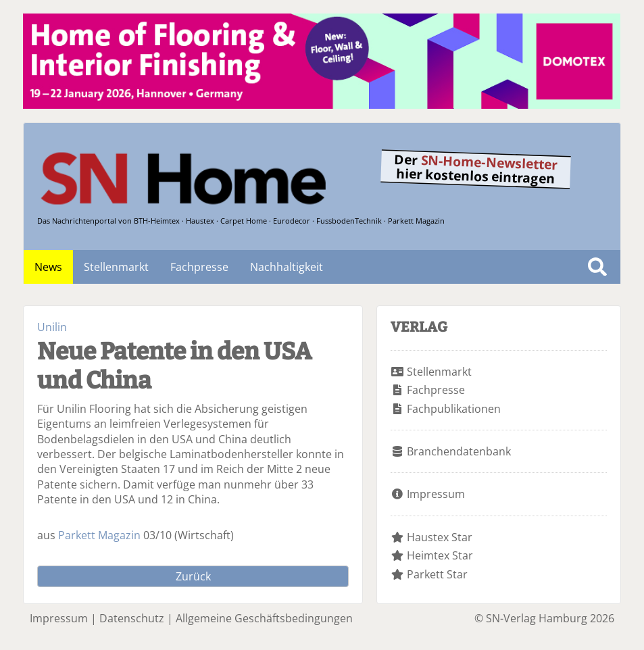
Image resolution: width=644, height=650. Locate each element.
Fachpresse (199, 267)
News (48, 267)
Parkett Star (437, 574)
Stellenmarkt (116, 267)
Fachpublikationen (454, 409)
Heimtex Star (440, 555)
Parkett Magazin (99, 535)
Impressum (436, 494)
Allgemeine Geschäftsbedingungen (264, 618)
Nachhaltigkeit (287, 267)
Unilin (52, 327)
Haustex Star (440, 537)
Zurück (193, 576)
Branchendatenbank (459, 451)
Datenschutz (132, 618)
